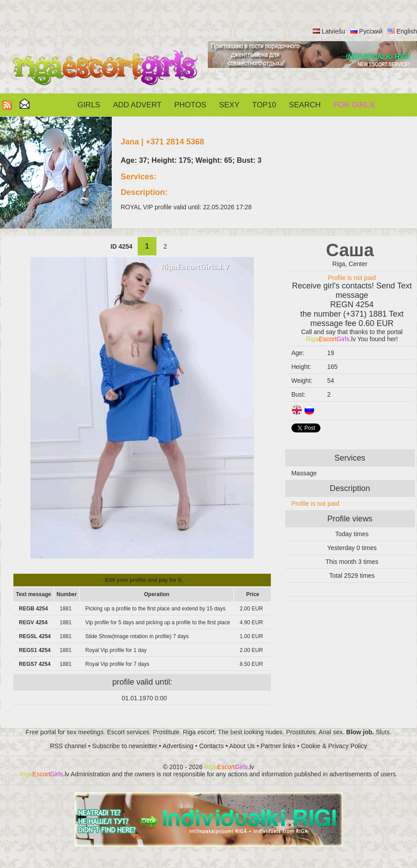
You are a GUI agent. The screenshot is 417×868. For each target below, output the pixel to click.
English (407, 31)
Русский (371, 31)
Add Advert (137, 105)
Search (305, 105)
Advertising (178, 746)
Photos (190, 105)
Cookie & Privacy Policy (334, 746)
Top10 (264, 105)
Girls (89, 105)
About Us (242, 746)
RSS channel (68, 746)
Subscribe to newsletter (125, 746)
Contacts (212, 746)
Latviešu (333, 31)
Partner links (278, 746)
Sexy (229, 105)
